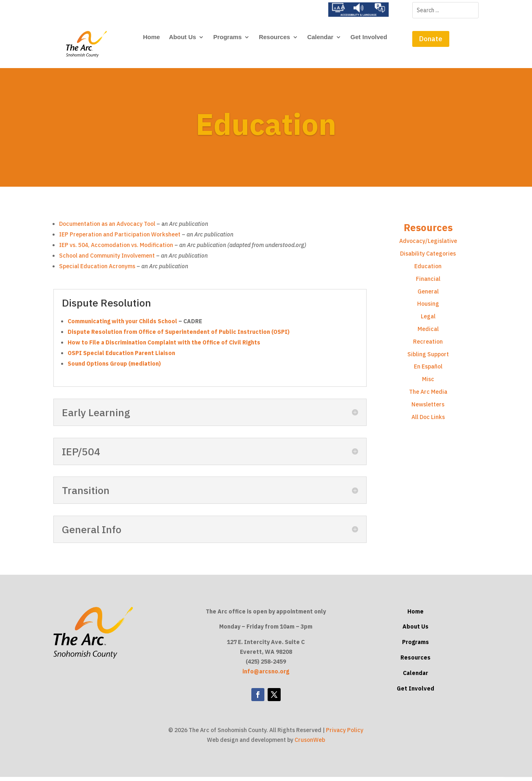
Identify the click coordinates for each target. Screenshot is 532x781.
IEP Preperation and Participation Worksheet (120, 238)
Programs (227, 37)
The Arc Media (428, 395)
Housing (428, 308)
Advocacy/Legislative (428, 245)
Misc (428, 383)
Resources (274, 37)
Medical (428, 333)
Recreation (428, 345)
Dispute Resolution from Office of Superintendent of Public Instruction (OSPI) (179, 335)
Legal (428, 320)
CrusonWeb (310, 743)
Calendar (320, 37)
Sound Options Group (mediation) (114, 367)
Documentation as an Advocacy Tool (107, 228)
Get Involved (369, 37)
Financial (428, 282)
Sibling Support (428, 358)
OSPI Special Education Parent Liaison (121, 357)
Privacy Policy (345, 734)
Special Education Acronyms (97, 270)
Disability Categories (428, 257)
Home (152, 37)
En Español (428, 371)
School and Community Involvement (108, 260)
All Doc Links (428, 421)
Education (428, 270)
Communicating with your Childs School (123, 325)
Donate (431, 39)
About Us (183, 37)
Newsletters (428, 408)
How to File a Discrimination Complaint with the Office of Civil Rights (164, 346)
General (428, 295)
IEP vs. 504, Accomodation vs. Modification (116, 249)
